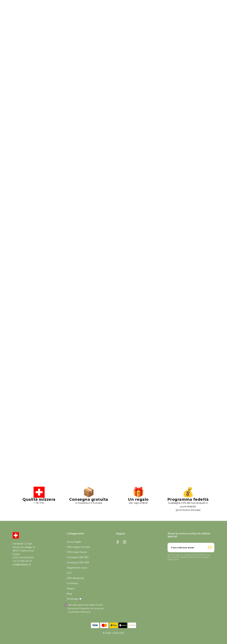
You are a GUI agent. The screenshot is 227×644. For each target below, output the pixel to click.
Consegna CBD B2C (78, 557)
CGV (69, 573)
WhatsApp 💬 (74, 599)
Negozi (71, 589)
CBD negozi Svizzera (78, 547)
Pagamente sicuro (77, 568)
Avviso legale (74, 542)
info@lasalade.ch (22, 565)
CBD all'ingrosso (76, 578)
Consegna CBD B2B (78, 562)
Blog (69, 594)
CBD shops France (77, 552)
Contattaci (72, 583)
